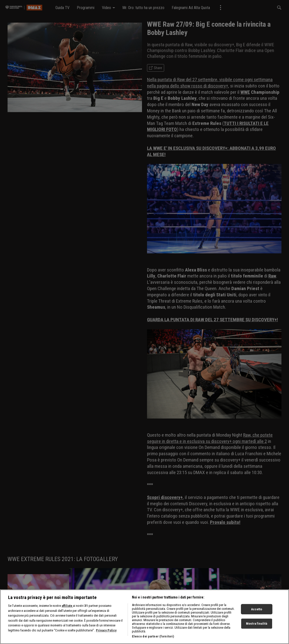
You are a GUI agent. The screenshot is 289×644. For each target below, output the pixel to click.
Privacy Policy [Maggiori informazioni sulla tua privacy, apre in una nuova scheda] (106, 630)
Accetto (257, 609)
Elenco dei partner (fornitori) (153, 636)
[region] (144, 617)
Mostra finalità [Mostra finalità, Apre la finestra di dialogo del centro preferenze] (257, 624)
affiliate (67, 606)
